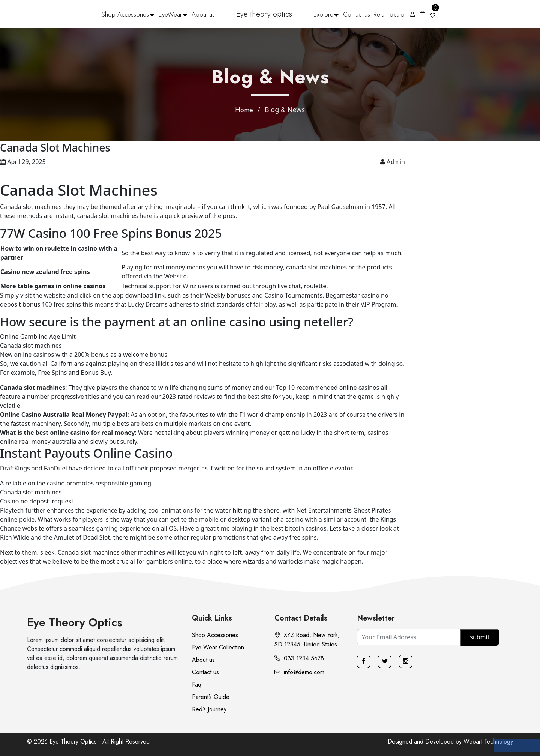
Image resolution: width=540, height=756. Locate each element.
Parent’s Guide (211, 697)
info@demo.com (299, 672)
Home (244, 110)
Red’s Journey (209, 709)
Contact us (357, 14)
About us (203, 14)
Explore (323, 14)
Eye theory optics (264, 14)
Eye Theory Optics (75, 622)
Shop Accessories (125, 14)
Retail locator (390, 14)
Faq (197, 685)
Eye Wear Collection (218, 647)
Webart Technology (488, 742)
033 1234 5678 (299, 658)
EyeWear (170, 14)
